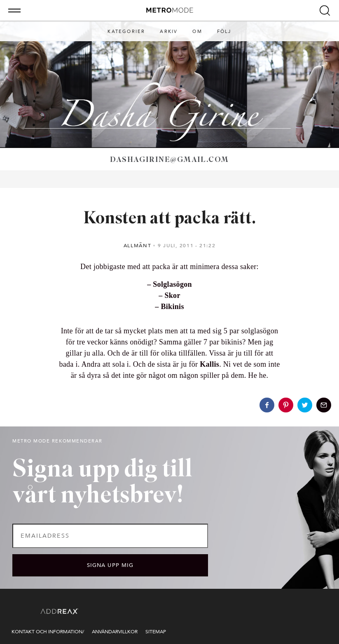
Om (197, 32)
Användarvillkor (115, 632)
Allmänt (138, 246)
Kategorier (126, 32)
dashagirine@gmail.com (169, 160)
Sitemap (156, 632)
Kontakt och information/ (48, 632)
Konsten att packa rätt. (170, 219)
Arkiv (169, 32)
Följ (224, 32)
